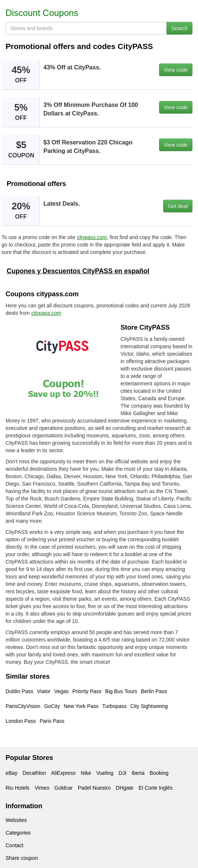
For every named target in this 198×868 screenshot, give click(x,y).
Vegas (61, 691)
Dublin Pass (19, 691)
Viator (44, 691)
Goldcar (64, 788)
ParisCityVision (23, 706)
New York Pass (81, 706)
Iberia (138, 773)
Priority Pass (87, 691)
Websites (16, 820)
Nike (86, 773)
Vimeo (42, 788)
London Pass (21, 721)
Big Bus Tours (121, 691)
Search (179, 28)
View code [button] (176, 70)
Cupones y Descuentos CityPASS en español (78, 271)
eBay (11, 773)
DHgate (124, 788)
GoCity (52, 706)
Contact (14, 845)
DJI (123, 773)
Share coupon (22, 858)
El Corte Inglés (156, 788)
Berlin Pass (154, 691)
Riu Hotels (18, 788)
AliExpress (63, 773)
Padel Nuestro (94, 788)
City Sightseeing (149, 706)
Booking (159, 773)
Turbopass (115, 706)
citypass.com (92, 237)
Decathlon (34, 773)
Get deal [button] (178, 206)
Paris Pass (52, 721)
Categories (18, 833)
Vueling (105, 773)
